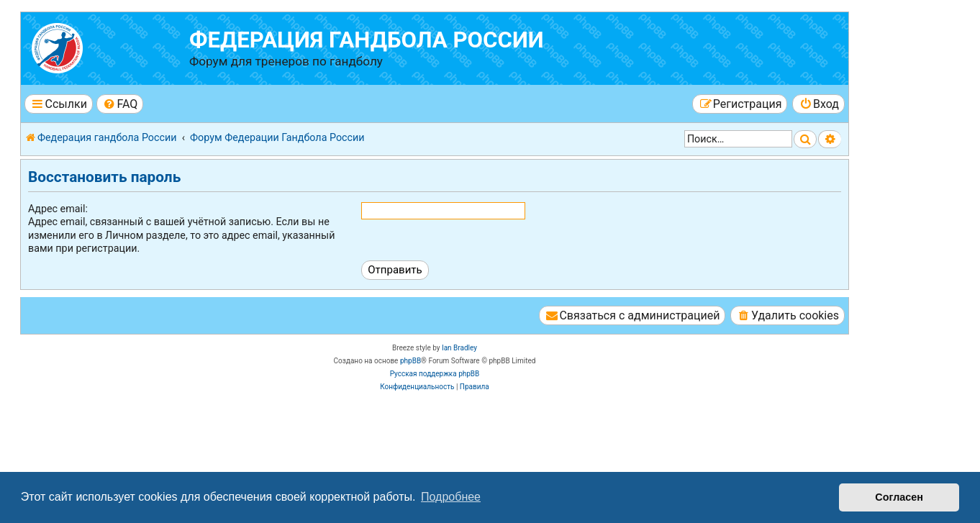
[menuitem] (120, 104)
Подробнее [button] (451, 497)
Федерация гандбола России (367, 40)
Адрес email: (58, 209)
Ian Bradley (459, 348)
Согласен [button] (899, 497)
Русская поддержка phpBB (435, 374)
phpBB (410, 361)
